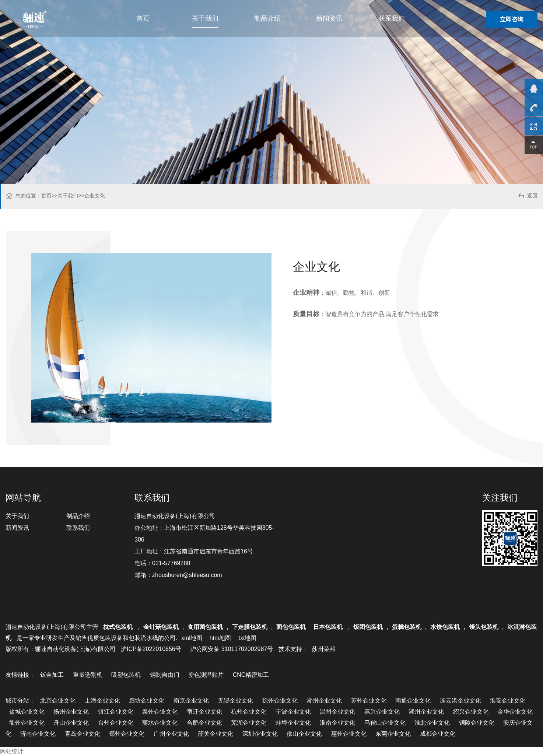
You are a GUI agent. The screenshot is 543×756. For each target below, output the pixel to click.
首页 (143, 18)
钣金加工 (52, 675)
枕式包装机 (119, 627)
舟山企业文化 (71, 723)
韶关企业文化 (216, 734)
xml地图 (192, 638)
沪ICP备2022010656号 (151, 649)
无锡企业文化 (235, 701)
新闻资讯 (329, 18)
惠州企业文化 (349, 734)
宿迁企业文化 (204, 712)
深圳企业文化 (260, 734)
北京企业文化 (58, 701)
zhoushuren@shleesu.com (187, 575)
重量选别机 (88, 675)
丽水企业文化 (160, 723)
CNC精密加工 (251, 675)
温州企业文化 (337, 712)
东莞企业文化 (393, 734)
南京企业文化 (191, 701)
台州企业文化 (116, 723)
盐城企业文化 (27, 712)
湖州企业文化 (426, 712)
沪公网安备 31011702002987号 (232, 649)
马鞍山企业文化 (385, 723)
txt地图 (247, 638)
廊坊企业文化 (147, 701)
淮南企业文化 (337, 723)
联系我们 (392, 18)
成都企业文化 (438, 734)
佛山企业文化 (304, 734)
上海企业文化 (102, 701)
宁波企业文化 (293, 712)
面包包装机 (291, 627)
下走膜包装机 (250, 627)
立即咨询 (512, 19)
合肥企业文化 (204, 723)
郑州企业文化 (127, 734)
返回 (527, 197)
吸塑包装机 (126, 675)
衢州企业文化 (27, 723)
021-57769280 (171, 563)
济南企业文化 (38, 734)
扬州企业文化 (71, 712)
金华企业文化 (515, 712)
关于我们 (205, 18)
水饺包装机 (445, 627)
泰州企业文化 (160, 712)
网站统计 (12, 751)
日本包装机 (329, 627)
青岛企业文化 (83, 734)
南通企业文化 (413, 701)
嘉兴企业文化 (382, 712)
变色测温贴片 (206, 675)
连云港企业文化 (460, 701)
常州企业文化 (324, 701)
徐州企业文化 (280, 701)
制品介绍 (267, 18)
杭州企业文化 (249, 712)
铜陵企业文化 (477, 723)
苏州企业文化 (369, 701)
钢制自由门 (165, 675)
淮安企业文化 (508, 701)
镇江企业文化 (116, 712)
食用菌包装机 (205, 627)
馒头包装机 (484, 627)
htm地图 (220, 638)
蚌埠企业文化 (293, 723)
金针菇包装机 (161, 627)
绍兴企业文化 (471, 712)
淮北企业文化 (432, 723)
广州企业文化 (171, 734)
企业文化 (95, 196)
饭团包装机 (368, 627)
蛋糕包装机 (407, 627)
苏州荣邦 (323, 649)
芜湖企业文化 (249, 723)
